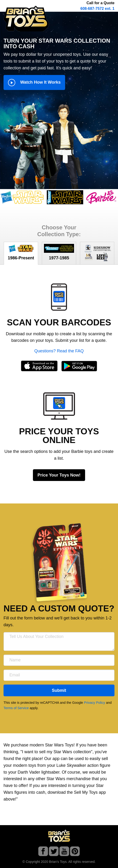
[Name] (59, 660)
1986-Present (21, 252)
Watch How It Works (34, 83)
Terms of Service (16, 708)
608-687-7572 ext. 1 (97, 9)
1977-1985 (59, 252)
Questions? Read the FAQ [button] (59, 351)
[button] (59, 297)
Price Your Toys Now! (59, 475)
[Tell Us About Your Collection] (59, 641)
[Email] (59, 675)
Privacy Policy (94, 703)
